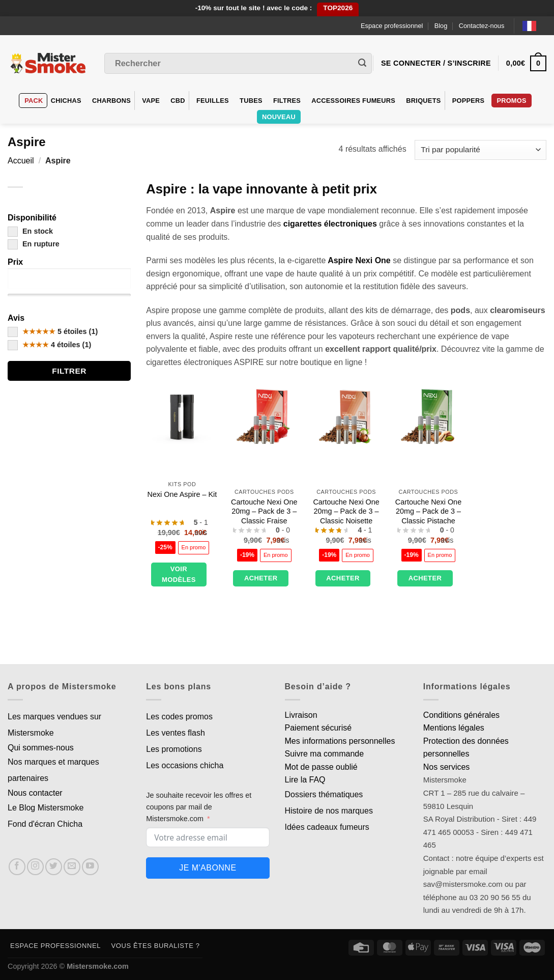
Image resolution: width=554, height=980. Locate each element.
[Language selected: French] (534, 26)
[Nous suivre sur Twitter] (54, 867)
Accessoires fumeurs (353, 101)
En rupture (34, 244)
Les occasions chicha (185, 765)
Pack (34, 101)
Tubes (251, 101)
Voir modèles (179, 574)
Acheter (261, 578)
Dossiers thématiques (324, 794)
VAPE (151, 101)
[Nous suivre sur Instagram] (35, 867)
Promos (511, 101)
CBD (178, 101)
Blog (441, 26)
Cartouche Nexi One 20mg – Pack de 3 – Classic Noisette (346, 511)
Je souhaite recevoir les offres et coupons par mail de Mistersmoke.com (199, 807)
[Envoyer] (362, 64)
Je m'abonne (208, 868)
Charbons (111, 101)
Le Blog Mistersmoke (46, 808)
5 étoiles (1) (53, 331)
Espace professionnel (392, 26)
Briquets (423, 101)
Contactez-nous (482, 26)
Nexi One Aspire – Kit (182, 494)
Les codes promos (179, 717)
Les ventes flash (176, 733)
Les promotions (174, 749)
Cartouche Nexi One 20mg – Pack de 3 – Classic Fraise (264, 511)
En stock (30, 231)
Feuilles (213, 101)
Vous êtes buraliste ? (156, 946)
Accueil (21, 161)
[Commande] (480, 150)
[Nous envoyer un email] (72, 867)
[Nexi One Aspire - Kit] (182, 415)
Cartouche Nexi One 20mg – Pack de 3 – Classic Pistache (428, 511)
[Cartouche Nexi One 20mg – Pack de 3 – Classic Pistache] (428, 415)
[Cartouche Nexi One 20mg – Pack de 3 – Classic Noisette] (346, 415)
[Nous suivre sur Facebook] (17, 867)
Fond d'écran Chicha (45, 824)
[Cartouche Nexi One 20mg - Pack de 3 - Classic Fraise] (264, 415)
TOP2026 (338, 8)
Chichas (66, 101)
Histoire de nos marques (329, 811)
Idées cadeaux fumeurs (327, 827)
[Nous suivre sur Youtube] (90, 867)
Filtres (287, 101)
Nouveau (279, 117)
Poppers (469, 101)
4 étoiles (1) (49, 345)
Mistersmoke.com (98, 966)
